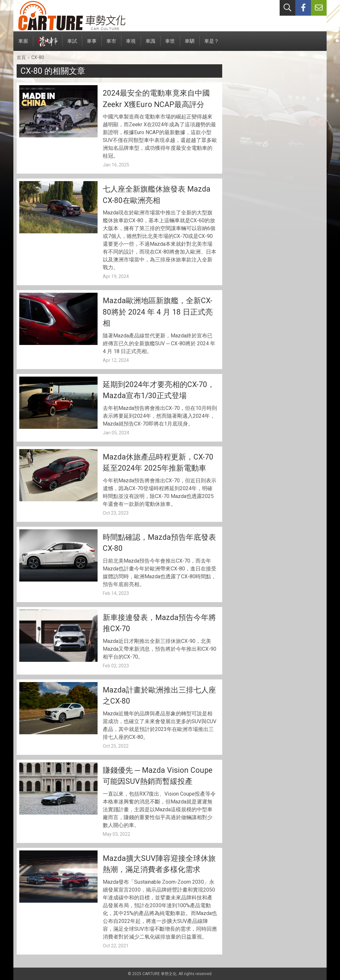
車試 (72, 45)
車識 (150, 45)
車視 (131, 45)
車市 (111, 45)
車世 (170, 45)
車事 (92, 45)
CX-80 (38, 57)
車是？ (212, 45)
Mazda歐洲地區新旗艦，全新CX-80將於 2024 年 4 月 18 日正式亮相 (158, 312)
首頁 (21, 57)
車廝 (23, 45)
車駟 (190, 45)
